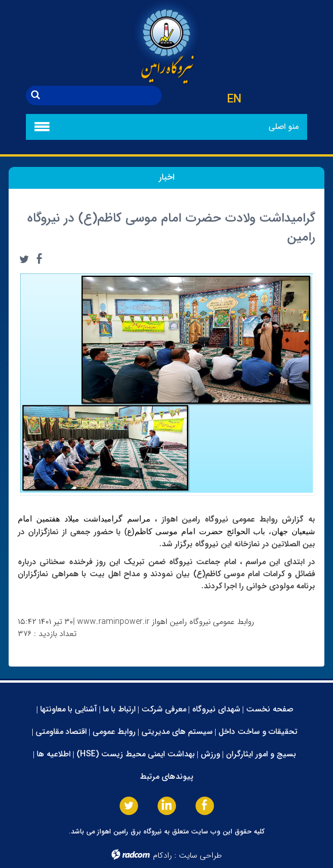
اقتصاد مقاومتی (61, 732)
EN (234, 100)
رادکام (162, 855)
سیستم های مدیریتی (177, 732)
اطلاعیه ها (54, 754)
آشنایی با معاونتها (69, 709)
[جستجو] (104, 96)
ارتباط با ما (119, 709)
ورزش (210, 754)
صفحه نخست (270, 709)
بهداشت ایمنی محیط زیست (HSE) (136, 754)
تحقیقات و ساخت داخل (258, 732)
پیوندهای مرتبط (166, 776)
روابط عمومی (114, 732)
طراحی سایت (200, 855)
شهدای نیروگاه (216, 709)
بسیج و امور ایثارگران (261, 754)
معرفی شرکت (164, 709)
